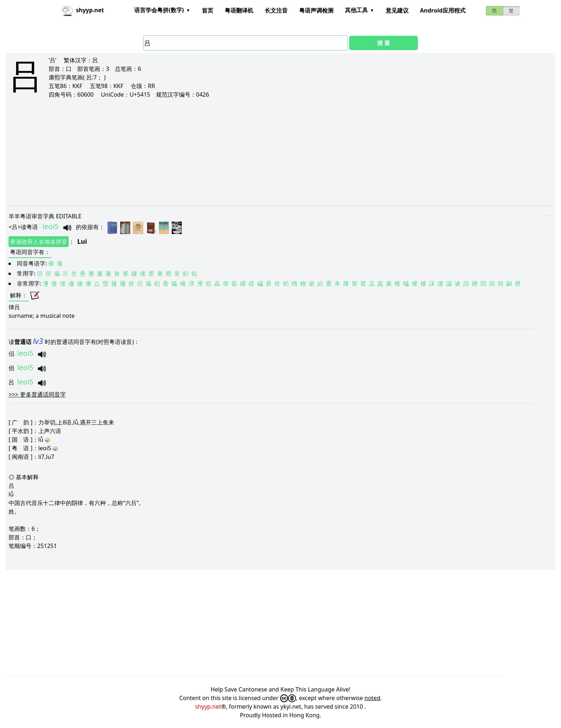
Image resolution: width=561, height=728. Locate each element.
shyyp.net (208, 707)
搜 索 (384, 43)
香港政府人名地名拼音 (39, 242)
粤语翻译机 (239, 10)
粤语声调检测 (316, 10)
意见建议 (397, 10)
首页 (208, 10)
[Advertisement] (223, 152)
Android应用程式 (443, 10)
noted (372, 698)
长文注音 (276, 10)
